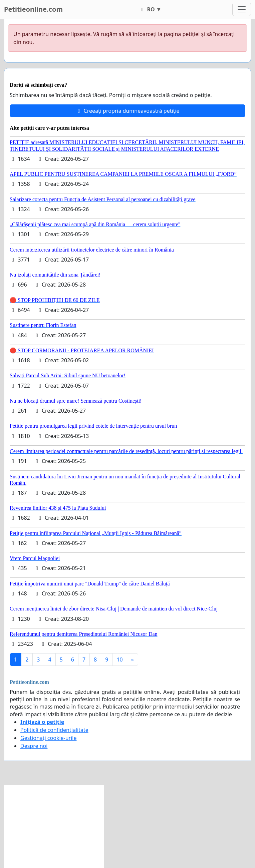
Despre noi (34, 746)
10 (119, 660)
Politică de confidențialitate (54, 730)
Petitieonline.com (33, 9)
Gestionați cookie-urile (49, 738)
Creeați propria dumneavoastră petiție (127, 111)
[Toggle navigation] (242, 9)
